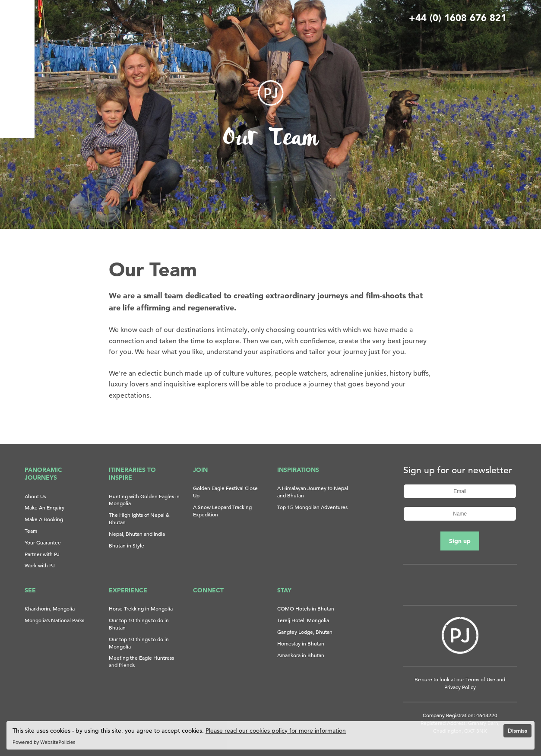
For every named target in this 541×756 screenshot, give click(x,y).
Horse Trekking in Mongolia (141, 608)
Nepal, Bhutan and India (137, 534)
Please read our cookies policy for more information (276, 731)
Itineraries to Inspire (132, 474)
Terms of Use (480, 679)
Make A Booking (44, 519)
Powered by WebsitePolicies (44, 742)
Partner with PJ (42, 554)
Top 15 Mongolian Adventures (312, 507)
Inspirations (298, 470)
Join (200, 470)
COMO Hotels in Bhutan (306, 608)
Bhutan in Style (127, 545)
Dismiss (517, 731)
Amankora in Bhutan (301, 655)
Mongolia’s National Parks (54, 620)
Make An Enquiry (44, 507)
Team (31, 531)
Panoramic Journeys (43, 474)
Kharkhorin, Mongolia (50, 608)
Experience (128, 590)
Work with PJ (40, 565)
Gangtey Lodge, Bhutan (305, 632)
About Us (35, 496)
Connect (208, 590)
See (30, 590)
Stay (284, 590)
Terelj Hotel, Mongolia (303, 620)
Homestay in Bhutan (301, 643)
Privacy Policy (460, 687)
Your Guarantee (43, 542)
